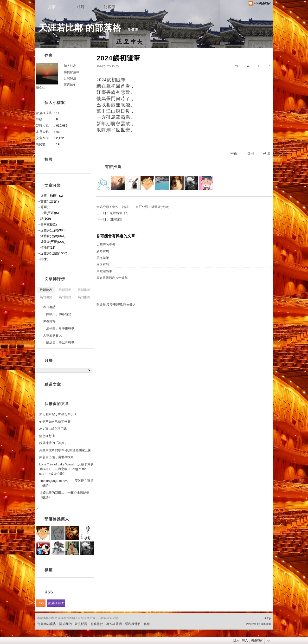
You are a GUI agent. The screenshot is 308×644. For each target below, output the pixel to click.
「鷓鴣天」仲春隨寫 (57, 314)
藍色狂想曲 (47, 436)
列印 (267, 154)
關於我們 (65, 624)
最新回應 (65, 290)
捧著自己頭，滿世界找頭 (56, 457)
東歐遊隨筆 (104, 271)
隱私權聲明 (133, 624)
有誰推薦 (113, 167)
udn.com (266, 624)
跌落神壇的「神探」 (53, 443)
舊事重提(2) (49, 224)
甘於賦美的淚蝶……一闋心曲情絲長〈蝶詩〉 (64, 495)
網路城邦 (257, 640)
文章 (52, 7)
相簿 (81, 7)
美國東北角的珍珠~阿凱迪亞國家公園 (65, 450)
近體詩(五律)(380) (53, 230)
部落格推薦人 (57, 519)
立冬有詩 (103, 265)
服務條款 (97, 624)
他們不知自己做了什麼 (55, 422)
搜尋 (87, 170)
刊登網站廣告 (47, 624)
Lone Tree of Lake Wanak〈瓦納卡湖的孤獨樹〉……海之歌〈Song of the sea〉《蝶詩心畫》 (66, 469)
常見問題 (81, 624)
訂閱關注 (70, 78)
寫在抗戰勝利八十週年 (112, 278)
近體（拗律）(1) (52, 196)
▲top (267, 618)
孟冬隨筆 (103, 258)
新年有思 (103, 251)
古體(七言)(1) (50, 201)
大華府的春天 (106, 245)
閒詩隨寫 (116, 219)
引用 (250, 154)
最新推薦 (84, 290)
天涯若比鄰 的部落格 (80, 28)
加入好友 (70, 66)
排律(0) (45, 259)
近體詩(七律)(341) (53, 236)
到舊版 (133, 30)
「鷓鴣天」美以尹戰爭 (59, 343)
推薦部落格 (72, 72)
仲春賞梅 (49, 321)
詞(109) (46, 219)
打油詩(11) (48, 248)
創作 (115, 207)
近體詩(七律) (160, 207)
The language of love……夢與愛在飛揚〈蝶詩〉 (66, 483)
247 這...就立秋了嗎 (53, 429)
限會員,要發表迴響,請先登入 (116, 305)
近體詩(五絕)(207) (53, 242)
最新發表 (46, 290)
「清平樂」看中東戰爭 (59, 328)
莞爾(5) (45, 207)
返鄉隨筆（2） (120, 213)
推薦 (234, 154)
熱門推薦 (84, 297)
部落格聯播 (56, 603)
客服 (147, 624)
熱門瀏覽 (46, 297)
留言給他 (70, 85)
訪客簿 (109, 7)
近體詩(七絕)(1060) (54, 253)
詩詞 (125, 207)
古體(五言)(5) (50, 213)
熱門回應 (65, 297)
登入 (236, 640)
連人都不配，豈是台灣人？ (58, 415)
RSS (41, 603)
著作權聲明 (114, 624)
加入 (245, 640)
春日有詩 (49, 307)
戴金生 (41, 87)
